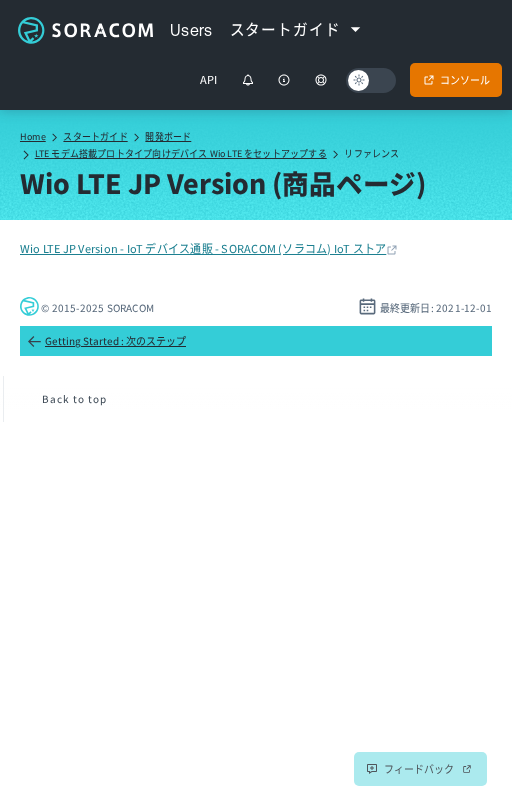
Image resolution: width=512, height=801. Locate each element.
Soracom (85, 30)
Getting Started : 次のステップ (106, 341)
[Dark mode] (371, 80)
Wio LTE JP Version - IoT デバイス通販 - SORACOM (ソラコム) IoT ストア (203, 248)
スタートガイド (95, 136)
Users (191, 30)
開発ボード (168, 136)
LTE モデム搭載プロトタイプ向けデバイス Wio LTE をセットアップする (181, 153)
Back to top (74, 398)
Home (33, 136)
